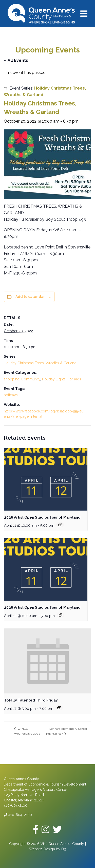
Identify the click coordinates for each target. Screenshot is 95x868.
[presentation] (46, 479)
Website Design (42, 849)
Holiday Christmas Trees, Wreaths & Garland (40, 363)
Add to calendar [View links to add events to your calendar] (30, 297)
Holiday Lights (54, 379)
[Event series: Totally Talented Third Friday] (59, 708)
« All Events (16, 60)
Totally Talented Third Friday (31, 700)
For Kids (74, 379)
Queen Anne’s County (21, 779)
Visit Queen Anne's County (62, 844)
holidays (11, 395)
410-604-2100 (18, 815)
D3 (64, 849)
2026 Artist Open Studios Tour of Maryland (42, 517)
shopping (12, 379)
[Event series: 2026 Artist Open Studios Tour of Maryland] (60, 525)
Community (31, 379)
